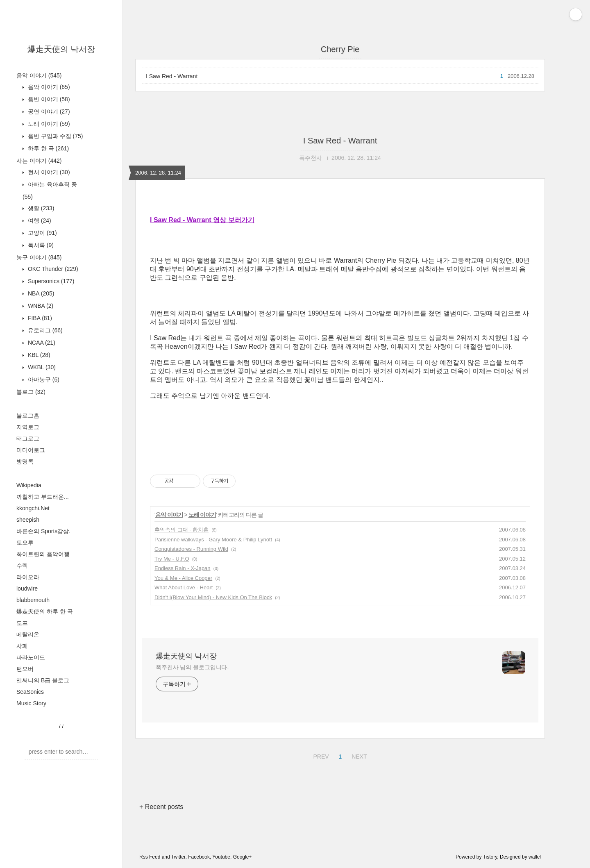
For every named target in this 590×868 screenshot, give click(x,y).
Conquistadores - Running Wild (191, 549)
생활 (40, 208)
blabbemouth (33, 600)
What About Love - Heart (184, 587)
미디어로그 (31, 450)
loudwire (27, 589)
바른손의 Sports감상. (43, 531)
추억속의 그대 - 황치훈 (182, 530)
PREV (320, 755)
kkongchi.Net (33, 508)
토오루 (25, 543)
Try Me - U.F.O (172, 559)
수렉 (22, 566)
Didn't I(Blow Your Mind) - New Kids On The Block (213, 597)
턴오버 (25, 669)
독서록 (40, 245)
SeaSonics (30, 692)
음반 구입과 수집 (54, 136)
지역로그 (28, 427)
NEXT (358, 755)
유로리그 (44, 330)
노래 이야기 (48, 124)
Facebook (199, 857)
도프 (22, 623)
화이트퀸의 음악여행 (43, 554)
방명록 (25, 461)
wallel (535, 857)
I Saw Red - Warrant (172, 76)
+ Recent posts (161, 807)
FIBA (39, 318)
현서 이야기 (48, 172)
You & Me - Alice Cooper (183, 578)
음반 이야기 (48, 99)
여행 (39, 220)
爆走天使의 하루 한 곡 (45, 611)
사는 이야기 (39, 161)
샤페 (22, 646)
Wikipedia (29, 485)
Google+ (243, 857)
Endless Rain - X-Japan (183, 568)
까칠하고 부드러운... (43, 497)
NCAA (41, 343)
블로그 (31, 392)
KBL (38, 355)
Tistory (490, 857)
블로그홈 (28, 416)
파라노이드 (31, 657)
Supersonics (50, 281)
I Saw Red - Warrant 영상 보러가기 (202, 220)
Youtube (221, 857)
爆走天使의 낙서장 (61, 49)
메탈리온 (28, 634)
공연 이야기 (48, 111)
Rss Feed (150, 857)
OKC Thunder (52, 269)
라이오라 (28, 577)
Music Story (31, 703)
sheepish (28, 520)
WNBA (40, 306)
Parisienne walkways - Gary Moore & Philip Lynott (213, 540)
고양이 (42, 233)
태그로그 (28, 439)
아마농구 (43, 379)
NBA (40, 293)
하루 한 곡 (48, 148)
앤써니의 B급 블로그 (43, 680)
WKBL (41, 367)
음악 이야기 (39, 75)
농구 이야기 (39, 257)
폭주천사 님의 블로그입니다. (192, 667)
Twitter (178, 857)
